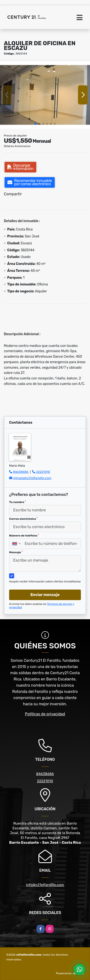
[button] (36, 124)
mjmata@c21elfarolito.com (32, 478)
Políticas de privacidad (45, 714)
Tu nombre (18, 502)
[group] (45, 95)
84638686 (21, 472)
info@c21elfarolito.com (45, 885)
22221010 (43, 472)
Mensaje (16, 552)
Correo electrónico (23, 519)
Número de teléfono (24, 536)
